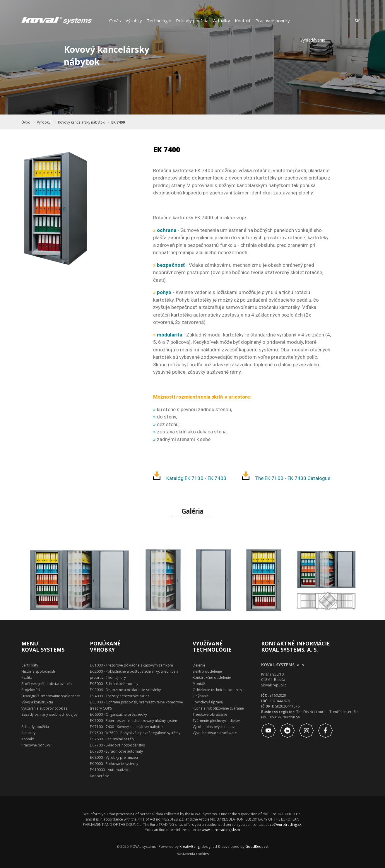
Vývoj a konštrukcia (37, 702)
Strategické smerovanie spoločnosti (51, 696)
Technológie (159, 20)
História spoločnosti (38, 671)
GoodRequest (256, 846)
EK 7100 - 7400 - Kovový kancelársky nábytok (127, 727)
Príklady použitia (192, 20)
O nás (115, 20)
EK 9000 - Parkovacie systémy (114, 764)
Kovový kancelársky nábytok (81, 122)
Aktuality (222, 20)
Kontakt (243, 20)
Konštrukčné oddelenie (212, 678)
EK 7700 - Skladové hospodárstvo (118, 745)
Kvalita (27, 678)
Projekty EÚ (31, 690)
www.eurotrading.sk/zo (221, 830)
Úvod (26, 122)
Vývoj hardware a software (215, 733)
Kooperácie (100, 776)
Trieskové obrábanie (210, 714)
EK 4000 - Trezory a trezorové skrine (120, 696)
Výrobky (134, 20)
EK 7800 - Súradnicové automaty (116, 751)
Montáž (199, 684)
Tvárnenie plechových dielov (216, 721)
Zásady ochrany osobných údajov (49, 714)
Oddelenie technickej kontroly (217, 690)
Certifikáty (30, 665)
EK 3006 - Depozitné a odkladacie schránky (125, 690)
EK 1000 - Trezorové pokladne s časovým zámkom (131, 665)
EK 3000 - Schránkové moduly (114, 684)
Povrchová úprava (208, 702)
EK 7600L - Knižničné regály (112, 739)
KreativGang (190, 846)
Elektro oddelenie (207, 671)
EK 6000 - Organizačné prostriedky (118, 714)
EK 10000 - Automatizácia (111, 770)
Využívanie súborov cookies (44, 708)
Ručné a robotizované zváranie (218, 708)
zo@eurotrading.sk (285, 825)
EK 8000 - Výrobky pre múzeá (114, 757)
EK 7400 (118, 122)
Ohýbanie (201, 696)
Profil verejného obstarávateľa (47, 684)
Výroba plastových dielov (214, 727)
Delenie (199, 665)
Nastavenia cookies (193, 854)
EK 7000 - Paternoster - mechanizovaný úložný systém (134, 721)
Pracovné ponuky (273, 20)
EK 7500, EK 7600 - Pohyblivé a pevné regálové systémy (135, 733)
